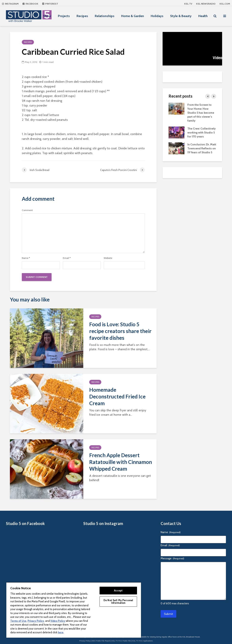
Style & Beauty (181, 16)
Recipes (82, 16)
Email (67, 258)
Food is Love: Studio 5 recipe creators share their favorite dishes (120, 331)
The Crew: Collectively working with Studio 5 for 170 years (202, 132)
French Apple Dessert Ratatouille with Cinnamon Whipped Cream (121, 462)
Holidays (157, 16)
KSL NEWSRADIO (206, 4)
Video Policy (58, 621)
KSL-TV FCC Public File (121, 641)
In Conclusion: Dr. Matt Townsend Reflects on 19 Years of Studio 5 (202, 148)
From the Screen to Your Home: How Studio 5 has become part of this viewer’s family (201, 113)
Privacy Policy (85, 641)
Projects (64, 16)
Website (108, 258)
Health (203, 16)
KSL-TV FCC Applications (142, 641)
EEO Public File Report (101, 641)
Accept (118, 590)
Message (172, 558)
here (61, 632)
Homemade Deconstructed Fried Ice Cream (117, 396)
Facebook (30, 4)
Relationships (105, 16)
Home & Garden (133, 16)
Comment (27, 210)
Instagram (10, 4)
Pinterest (50, 4)
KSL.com (225, 4)
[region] (74, 610)
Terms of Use (18, 621)
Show (47, 16)
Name (26, 258)
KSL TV (188, 4)
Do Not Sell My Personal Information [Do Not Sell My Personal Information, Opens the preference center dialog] (118, 601)
